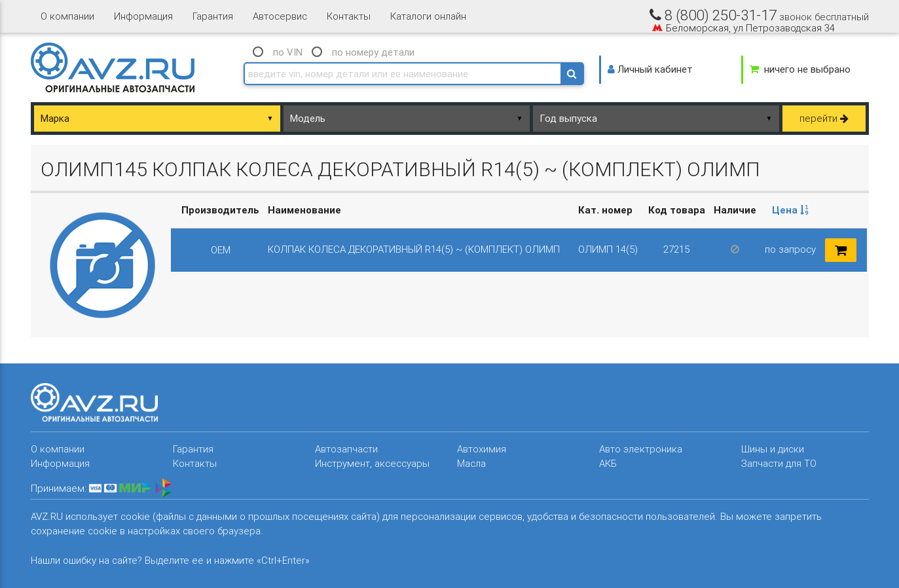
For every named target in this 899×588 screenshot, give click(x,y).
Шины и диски (773, 449)
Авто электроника (641, 449)
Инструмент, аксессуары (372, 463)
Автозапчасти (346, 449)
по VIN (288, 52)
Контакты (349, 16)
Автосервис (280, 16)
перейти (824, 118)
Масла (471, 463)
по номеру (373, 52)
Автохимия (482, 449)
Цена (790, 210)
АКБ (608, 463)
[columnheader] (791, 211)
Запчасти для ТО (779, 463)
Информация (143, 16)
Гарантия (213, 16)
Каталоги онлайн (428, 16)
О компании (67, 16)
